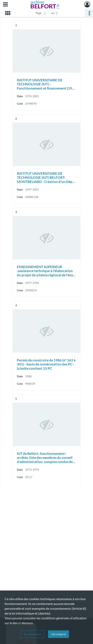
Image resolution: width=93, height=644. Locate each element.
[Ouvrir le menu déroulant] (5, 5)
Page (38, 13)
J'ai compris (58, 634)
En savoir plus (33, 634)
